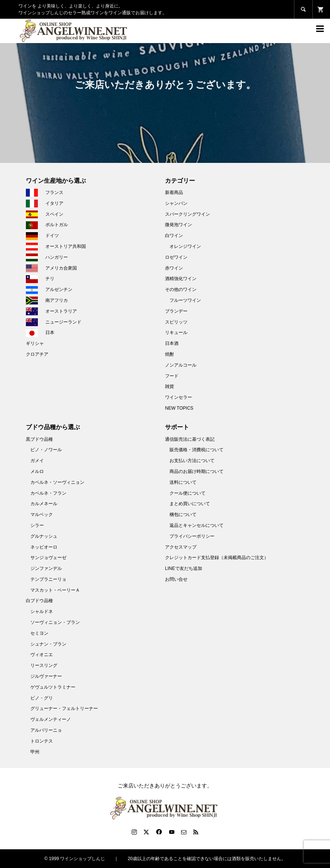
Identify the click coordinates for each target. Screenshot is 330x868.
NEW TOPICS (179, 408)
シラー (37, 525)
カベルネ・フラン (48, 493)
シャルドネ (42, 611)
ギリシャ (35, 343)
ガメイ (37, 461)
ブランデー (176, 311)
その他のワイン (181, 289)
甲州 (35, 752)
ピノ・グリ (42, 698)
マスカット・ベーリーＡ (55, 590)
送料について (183, 482)
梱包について (183, 515)
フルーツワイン (185, 300)
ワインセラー (178, 397)
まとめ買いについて (190, 504)
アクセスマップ (181, 547)
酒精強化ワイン (181, 279)
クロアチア (37, 354)
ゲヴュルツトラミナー (53, 687)
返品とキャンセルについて (196, 525)
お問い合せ (176, 579)
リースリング (44, 665)
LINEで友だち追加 (184, 568)
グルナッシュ (44, 536)
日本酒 (172, 343)
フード (172, 376)
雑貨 (169, 386)
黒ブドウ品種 (39, 439)
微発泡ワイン (178, 225)
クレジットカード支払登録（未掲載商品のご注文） (217, 558)
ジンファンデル (46, 568)
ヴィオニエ (42, 655)
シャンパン (176, 203)
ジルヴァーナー (46, 676)
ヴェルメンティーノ (51, 719)
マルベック (42, 515)
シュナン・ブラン (48, 644)
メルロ (37, 471)
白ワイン (174, 236)
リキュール (176, 333)
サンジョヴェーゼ (48, 558)
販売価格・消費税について (196, 450)
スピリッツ (176, 322)
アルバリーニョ (46, 730)
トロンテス (42, 741)
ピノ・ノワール (46, 450)
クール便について (187, 493)
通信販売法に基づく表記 (190, 439)
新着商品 (174, 192)
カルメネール (44, 504)
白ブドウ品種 (39, 601)
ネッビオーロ (44, 547)
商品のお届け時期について (196, 471)
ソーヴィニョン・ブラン (55, 622)
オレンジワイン (185, 246)
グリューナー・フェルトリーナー (64, 708)
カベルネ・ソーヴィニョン (57, 482)
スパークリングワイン (187, 214)
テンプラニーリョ (48, 579)
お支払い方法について (192, 461)
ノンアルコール (181, 365)
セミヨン (39, 633)
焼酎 (169, 354)
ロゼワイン (176, 257)
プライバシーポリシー (192, 536)
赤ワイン (174, 268)
